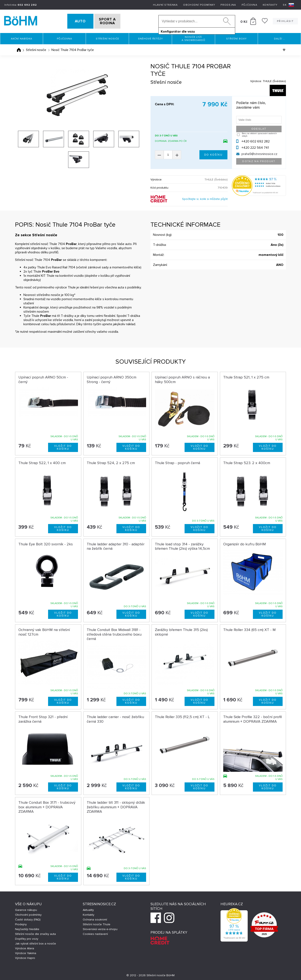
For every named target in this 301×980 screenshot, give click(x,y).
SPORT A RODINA (114, 21)
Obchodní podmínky (199, 5)
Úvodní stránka (19, 49)
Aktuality (88, 909)
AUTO (73, 21)
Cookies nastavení (95, 933)
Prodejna (228, 5)
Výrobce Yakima (26, 952)
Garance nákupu (26, 909)
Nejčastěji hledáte (27, 928)
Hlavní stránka (165, 5)
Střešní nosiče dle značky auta (35, 933)
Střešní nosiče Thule (97, 923)
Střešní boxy (236, 37)
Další (279, 37)
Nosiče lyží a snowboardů (193, 37)
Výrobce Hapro (25, 957)
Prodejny (21, 923)
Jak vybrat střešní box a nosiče (36, 942)
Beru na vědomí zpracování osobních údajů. (259, 133)
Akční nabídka (22, 37)
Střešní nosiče (107, 37)
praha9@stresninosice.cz (259, 153)
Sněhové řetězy (150, 37)
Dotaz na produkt (259, 160)
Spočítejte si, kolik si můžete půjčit (205, 198)
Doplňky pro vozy (27, 937)
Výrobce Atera (25, 947)
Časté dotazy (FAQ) (28, 918)
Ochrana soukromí (95, 918)
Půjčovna (249, 5)
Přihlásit (285, 21)
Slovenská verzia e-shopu (100, 928)
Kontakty (270, 5)
